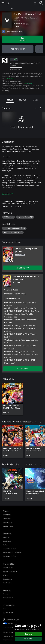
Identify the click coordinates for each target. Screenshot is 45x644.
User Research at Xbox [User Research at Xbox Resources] (9, 556)
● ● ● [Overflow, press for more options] (39, 49)
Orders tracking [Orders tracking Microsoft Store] (7, 579)
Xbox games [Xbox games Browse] (6, 518)
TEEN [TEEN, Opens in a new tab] (14, 59)
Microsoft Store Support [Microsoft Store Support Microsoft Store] (10, 571)
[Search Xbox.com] (8, 3)
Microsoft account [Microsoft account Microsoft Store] (8, 567)
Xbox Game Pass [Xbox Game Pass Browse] (8, 522)
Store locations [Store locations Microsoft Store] (7, 583)
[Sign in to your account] (41, 3)
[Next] (41, 108)
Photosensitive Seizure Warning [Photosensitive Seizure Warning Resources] (12, 553)
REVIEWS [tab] (22, 100)
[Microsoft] (22, 2)
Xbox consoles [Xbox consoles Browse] (7, 515)
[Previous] (36, 108)
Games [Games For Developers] (5, 609)
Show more (7, 194)
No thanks (28, 639)
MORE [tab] (35, 100)
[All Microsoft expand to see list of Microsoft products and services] (3, 3)
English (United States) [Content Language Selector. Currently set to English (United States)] (13, 619)
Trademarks (6, 636)
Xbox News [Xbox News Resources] (6, 537)
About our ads (7, 640)
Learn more (10, 78)
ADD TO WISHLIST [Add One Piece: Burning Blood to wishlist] (18, 49)
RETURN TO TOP (23, 268)
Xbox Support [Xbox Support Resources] (7, 541)
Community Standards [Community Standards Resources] (9, 549)
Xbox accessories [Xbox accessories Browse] (8, 526)
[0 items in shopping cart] (35, 3)
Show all (29, 421)
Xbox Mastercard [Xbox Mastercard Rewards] (8, 598)
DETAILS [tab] (10, 100)
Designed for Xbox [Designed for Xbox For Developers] (8, 613)
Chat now (28, 634)
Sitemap (5, 632)
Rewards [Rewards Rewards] (5, 594)
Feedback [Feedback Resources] (6, 545)
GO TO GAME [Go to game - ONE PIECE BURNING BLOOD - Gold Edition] (23, 369)
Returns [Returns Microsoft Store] (5, 575)
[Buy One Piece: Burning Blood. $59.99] (22, 39)
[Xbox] (6, 9)
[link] (12, 399)
